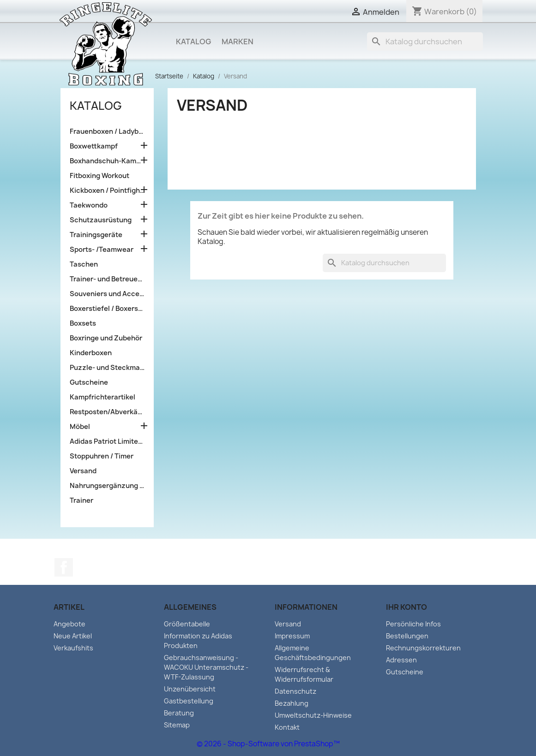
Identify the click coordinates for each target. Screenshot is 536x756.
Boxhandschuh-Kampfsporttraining (107, 161)
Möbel (80, 427)
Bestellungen (407, 636)
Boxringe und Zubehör (106, 338)
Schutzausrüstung (101, 220)
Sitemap (177, 725)
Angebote (69, 624)
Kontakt (287, 727)
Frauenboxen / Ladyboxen (107, 131)
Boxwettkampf (94, 146)
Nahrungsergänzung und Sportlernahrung (107, 486)
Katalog (193, 42)
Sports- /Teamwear (102, 250)
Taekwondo (89, 205)
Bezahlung (292, 703)
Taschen (84, 264)
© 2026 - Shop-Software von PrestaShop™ (268, 744)
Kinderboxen (91, 353)
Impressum (292, 636)
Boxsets (83, 323)
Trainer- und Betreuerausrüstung (107, 279)
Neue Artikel (73, 636)
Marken (238, 42)
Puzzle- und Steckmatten (107, 368)
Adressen (401, 660)
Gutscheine (89, 382)
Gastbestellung (189, 701)
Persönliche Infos (413, 624)
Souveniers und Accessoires (107, 294)
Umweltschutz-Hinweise (313, 715)
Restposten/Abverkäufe (107, 412)
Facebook (64, 567)
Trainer (81, 500)
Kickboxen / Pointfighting (107, 190)
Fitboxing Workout (99, 176)
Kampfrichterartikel (102, 397)
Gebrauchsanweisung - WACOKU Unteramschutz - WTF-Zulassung (206, 667)
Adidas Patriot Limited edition (107, 441)
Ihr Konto (407, 607)
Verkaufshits (73, 648)
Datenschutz (295, 691)
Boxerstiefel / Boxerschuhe (107, 309)
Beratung (179, 713)
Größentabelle (187, 624)
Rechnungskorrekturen (423, 648)
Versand (83, 471)
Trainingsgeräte (96, 235)
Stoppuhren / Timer (102, 456)
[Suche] (425, 42)
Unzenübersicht (190, 689)
